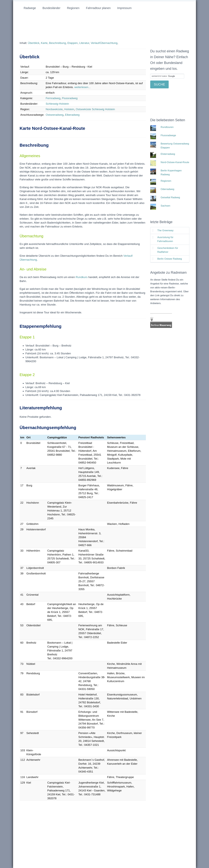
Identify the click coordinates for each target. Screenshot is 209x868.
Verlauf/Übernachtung (104, 43)
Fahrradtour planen (98, 8)
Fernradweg (53, 98)
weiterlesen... (82, 87)
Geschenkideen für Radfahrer (168, 250)
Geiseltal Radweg (170, 197)
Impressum (124, 8)
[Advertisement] (44, 831)
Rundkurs (82, 277)
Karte (44, 43)
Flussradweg (70, 98)
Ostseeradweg (55, 115)
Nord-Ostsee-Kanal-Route (175, 162)
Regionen (73, 8)
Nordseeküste (54, 109)
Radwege (30, 8)
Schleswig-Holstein (57, 104)
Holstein (69, 109)
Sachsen (165, 206)
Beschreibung (57, 43)
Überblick (34, 43)
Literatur (84, 43)
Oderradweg (167, 189)
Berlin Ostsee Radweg (170, 259)
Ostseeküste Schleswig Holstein (95, 109)
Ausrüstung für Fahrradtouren (165, 239)
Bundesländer (51, 8)
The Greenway (165, 230)
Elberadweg (72, 115)
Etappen (73, 43)
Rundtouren (167, 127)
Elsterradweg (168, 154)
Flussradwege (168, 135)
